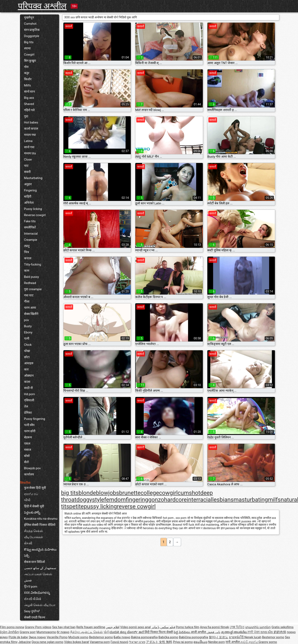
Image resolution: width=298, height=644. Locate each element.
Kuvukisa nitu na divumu (41, 519)
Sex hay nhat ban (64, 627)
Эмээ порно (37, 637)
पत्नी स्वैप (29, 425)
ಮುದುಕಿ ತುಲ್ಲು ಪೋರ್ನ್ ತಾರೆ (127, 632)
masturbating (251, 500)
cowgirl (168, 493)
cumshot (189, 493)
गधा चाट (29, 295)
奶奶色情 (280, 632)
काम (27, 271)
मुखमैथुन (29, 17)
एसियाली (29, 400)
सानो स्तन (30, 92)
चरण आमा (30, 308)
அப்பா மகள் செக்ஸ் (38, 574)
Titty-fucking (33, 264)
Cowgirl (29, 55)
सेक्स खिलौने (31, 314)
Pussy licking (33, 209)
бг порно (63, 632)
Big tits (29, 42)
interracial (199, 500)
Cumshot (30, 24)
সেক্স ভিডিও (237, 627)
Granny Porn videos (38, 627)
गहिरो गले (29, 110)
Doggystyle (32, 36)
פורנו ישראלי (137, 642)
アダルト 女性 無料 (159, 642)
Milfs (27, 85)
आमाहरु (29, 363)
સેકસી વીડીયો (33, 599)
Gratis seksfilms (282, 627)
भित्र (26, 252)
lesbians (223, 500)
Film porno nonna (12, 627)
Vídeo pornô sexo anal (136, 627)
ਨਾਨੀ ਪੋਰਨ (254, 632)
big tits (70, 493)
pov (27, 320)
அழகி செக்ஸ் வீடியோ (40, 605)
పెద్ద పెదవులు (182, 632)
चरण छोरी (30, 431)
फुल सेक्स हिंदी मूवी (35, 488)
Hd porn (30, 394)
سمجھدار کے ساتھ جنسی (40, 568)
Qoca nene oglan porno (47, 642)
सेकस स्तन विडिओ (34, 562)
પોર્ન (106, 632)
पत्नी (27, 339)
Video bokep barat (77, 642)
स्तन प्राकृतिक (32, 30)
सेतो (26, 462)
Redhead (30, 283)
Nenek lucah (253, 637)
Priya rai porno (183, 642)
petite (77, 506)
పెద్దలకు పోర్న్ (32, 512)
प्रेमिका (28, 413)
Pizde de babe (18, 637)
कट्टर (27, 73)
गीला (27, 302)
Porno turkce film (188, 627)
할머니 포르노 (219, 637)
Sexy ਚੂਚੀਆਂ (32, 611)
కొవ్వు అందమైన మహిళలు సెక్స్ (40, 553)
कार (26, 369)
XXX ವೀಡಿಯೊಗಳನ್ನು (37, 593)
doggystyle (90, 500)
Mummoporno (46, 632)
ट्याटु (27, 246)
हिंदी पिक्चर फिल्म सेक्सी (159, 632)
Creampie (31, 240)
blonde (87, 493)
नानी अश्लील (233, 642)
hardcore (175, 500)
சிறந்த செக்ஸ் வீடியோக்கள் (34, 534)
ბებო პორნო (9, 632)
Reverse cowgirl (35, 215)
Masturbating (33, 178)
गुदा (26, 116)
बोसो (27, 456)
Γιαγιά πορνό (119, 642)
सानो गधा (29, 147)
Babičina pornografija (194, 637)
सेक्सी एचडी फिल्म (35, 617)
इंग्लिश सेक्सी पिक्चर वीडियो (40, 525)
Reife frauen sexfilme (91, 627)
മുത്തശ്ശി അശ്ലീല (234, 632)
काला (27, 382)
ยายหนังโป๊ (237, 637)
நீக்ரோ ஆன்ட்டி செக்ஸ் (86, 632)
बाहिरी (28, 197)
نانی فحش (214, 632)
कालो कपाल (31, 129)
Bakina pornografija (144, 637)
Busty (28, 326)
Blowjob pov (32, 468)
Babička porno (168, 637)
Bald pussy (32, 277)
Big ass (29, 98)
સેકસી (28, 543)
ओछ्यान (29, 376)
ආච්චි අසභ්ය (250, 642)
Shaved (29, 104)
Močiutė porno (78, 637)
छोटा (27, 357)
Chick (28, 345)
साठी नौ (29, 388)
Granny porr (28, 632)
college (150, 493)
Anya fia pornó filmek (214, 627)
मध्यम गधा (30, 135)
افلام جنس (113, 627)
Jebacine (25, 642)
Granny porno (268, 642)
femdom (115, 500)
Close (28, 160)
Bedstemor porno (101, 637)
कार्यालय (29, 474)
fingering (137, 500)
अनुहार (28, 184)
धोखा (27, 351)
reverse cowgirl (136, 506)
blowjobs (108, 493)
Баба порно (122, 637)
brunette (130, 493)
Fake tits (30, 221)
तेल (26, 406)
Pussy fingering (35, 419)
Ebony (28, 332)
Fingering (30, 190)
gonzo (156, 500)
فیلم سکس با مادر (163, 627)
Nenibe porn (217, 642)
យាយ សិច (267, 632)
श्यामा (27, 48)
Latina (28, 141)
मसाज (28, 450)
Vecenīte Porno (57, 637)
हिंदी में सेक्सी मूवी (34, 506)
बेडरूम (28, 437)
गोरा (26, 67)
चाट (26, 166)
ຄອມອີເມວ (200, 642)
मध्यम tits (30, 153)
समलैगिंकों (30, 227)
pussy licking (100, 506)
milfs (274, 500)
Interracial (31, 234)
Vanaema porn (100, 642)
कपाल (28, 258)
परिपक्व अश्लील (42, 6)
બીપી (27, 500)
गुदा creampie (33, 289)
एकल (27, 444)
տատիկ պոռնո (258, 627)
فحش (28, 580)
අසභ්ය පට (31, 494)
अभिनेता (29, 203)
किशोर (28, 79)
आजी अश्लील (199, 632)
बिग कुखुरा (30, 61)
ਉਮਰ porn (31, 587)
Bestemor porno (273, 637)
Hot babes (31, 122)
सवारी (27, 172)
